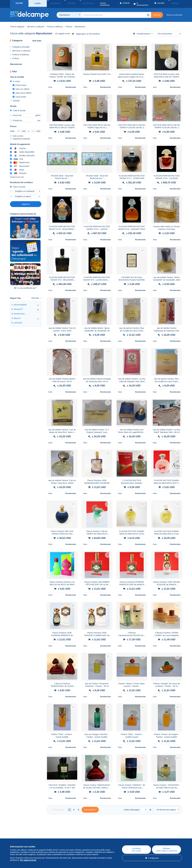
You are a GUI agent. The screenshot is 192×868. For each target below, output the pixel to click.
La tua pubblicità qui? (25, 286)
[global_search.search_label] (116, 13)
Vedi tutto (37, 39)
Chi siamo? (15, 836)
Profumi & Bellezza (20, 53)
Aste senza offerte (22, 91)
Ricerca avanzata (174, 13)
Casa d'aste (19, 95)
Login (38, 3)
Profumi (15, 56)
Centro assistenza (115, 836)
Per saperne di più (28, 860)
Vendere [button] (67, 3)
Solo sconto (17, 134)
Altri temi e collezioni (20, 49)
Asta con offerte (21, 87)
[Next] (90, 808)
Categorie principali (20, 45)
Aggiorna (26, 202)
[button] (148, 13)
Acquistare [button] (54, 3)
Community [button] (81, 3)
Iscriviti (19, 3)
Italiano (177, 3)
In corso (15, 79)
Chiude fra (16, 118)
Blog (62, 836)
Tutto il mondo (18, 185)
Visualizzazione (142, 32)
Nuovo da (16, 113)
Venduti (15, 99)
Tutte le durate (18, 108)
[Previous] (57, 808)
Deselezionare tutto (17, 175)
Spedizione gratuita (20, 137)
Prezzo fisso (20, 83)
